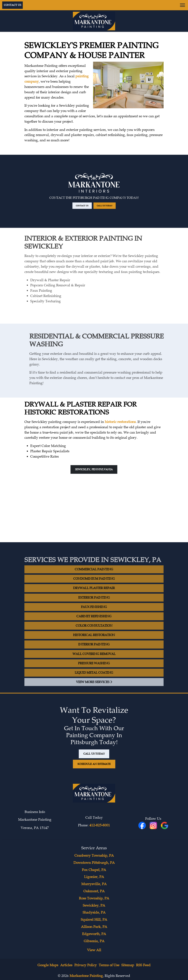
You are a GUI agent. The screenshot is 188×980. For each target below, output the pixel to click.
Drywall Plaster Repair (94, 593)
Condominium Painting (94, 584)
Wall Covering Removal (94, 659)
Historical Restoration (94, 640)
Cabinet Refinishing (94, 621)
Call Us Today (101, 200)
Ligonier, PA (94, 877)
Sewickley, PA (94, 905)
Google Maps (48, 965)
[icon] (154, 826)
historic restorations (120, 422)
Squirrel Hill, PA (94, 920)
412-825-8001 (100, 825)
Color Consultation (94, 631)
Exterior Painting (94, 603)
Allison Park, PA (94, 927)
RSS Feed (143, 965)
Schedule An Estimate (94, 764)
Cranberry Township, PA (94, 856)
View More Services (94, 687)
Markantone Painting (86, 976)
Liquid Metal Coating (94, 678)
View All (94, 950)
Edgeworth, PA (94, 934)
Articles (66, 965)
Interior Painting (94, 650)
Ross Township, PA (94, 898)
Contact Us (12, 5)
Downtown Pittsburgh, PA (94, 863)
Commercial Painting (94, 574)
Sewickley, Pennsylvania (94, 469)
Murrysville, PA (94, 884)
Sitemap (128, 965)
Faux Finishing (94, 612)
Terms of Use (109, 965)
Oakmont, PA (94, 891)
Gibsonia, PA (94, 941)
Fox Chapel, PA (94, 870)
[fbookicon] (143, 826)
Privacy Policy (86, 965)
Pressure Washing (94, 668)
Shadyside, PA (94, 912)
